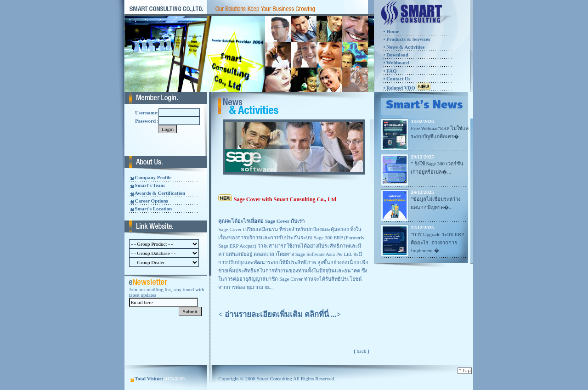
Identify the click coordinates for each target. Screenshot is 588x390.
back (362, 351)
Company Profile (153, 177)
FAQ (391, 71)
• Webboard (396, 62)
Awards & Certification (160, 193)
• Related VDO (407, 88)
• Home (391, 31)
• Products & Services (407, 39)
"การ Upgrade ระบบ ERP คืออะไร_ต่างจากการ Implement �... (437, 242)
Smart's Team (150, 185)
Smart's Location (153, 209)
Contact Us (398, 79)
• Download (396, 55)
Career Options (151, 201)
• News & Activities (404, 47)
